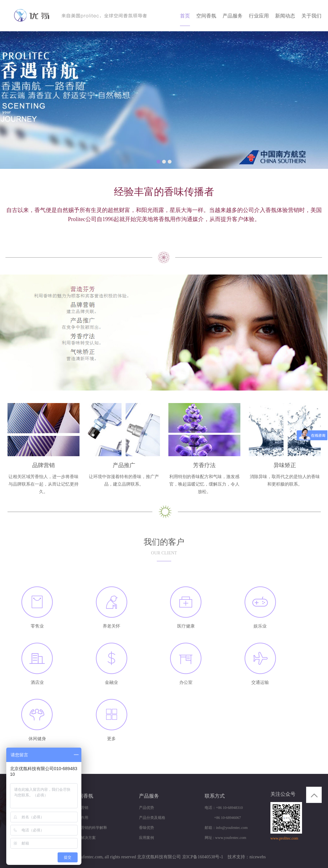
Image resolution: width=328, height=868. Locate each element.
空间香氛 (206, 16)
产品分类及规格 (152, 818)
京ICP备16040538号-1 (203, 857)
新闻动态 (285, 16)
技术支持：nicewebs (247, 857)
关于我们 (311, 16)
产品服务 (233, 16)
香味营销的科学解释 (90, 828)
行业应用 (259, 16)
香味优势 (146, 828)
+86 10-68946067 (223, 818)
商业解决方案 (85, 838)
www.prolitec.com (284, 838)
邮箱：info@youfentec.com (226, 828)
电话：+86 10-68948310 (224, 808)
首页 (185, 16)
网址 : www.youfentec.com (226, 838)
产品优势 (146, 808)
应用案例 (146, 838)
